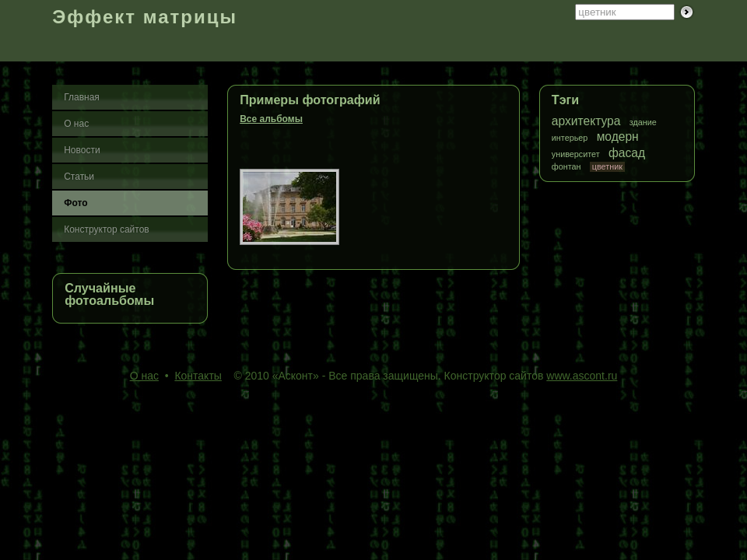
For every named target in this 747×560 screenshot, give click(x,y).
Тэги (565, 100)
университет (576, 154)
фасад (627, 153)
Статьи (79, 177)
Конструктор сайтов (107, 229)
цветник (607, 166)
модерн (618, 136)
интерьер (570, 138)
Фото (75, 203)
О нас (76, 124)
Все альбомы (271, 119)
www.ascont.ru (582, 376)
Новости (82, 150)
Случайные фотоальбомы (109, 294)
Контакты (198, 376)
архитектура (586, 121)
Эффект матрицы (145, 17)
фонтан (566, 167)
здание (643, 122)
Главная (82, 97)
